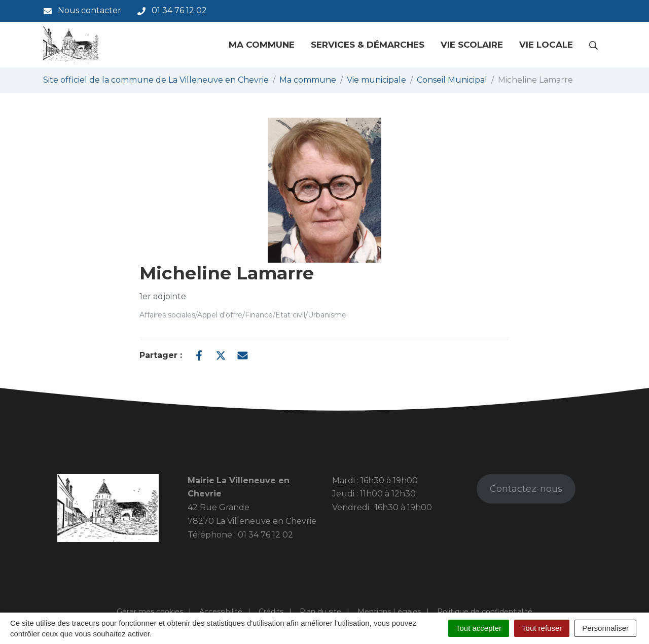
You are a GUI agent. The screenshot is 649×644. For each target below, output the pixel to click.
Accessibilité (221, 612)
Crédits (271, 612)
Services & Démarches (368, 45)
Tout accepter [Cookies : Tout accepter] (479, 628)
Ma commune (262, 45)
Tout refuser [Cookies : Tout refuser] (542, 628)
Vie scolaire (472, 45)
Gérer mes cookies (150, 612)
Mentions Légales (389, 612)
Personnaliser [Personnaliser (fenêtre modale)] (605, 628)
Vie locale (546, 45)
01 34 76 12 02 (265, 535)
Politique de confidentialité (485, 612)
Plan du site (320, 612)
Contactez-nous (526, 489)
